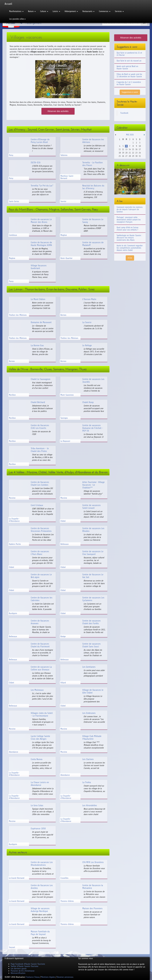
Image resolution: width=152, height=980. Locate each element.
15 (133, 149)
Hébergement (71, 11)
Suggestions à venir (130, 92)
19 (123, 153)
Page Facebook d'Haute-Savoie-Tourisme (28, 964)
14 (130, 149)
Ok (144, 23)
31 (140, 156)
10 (140, 146)
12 (123, 149)
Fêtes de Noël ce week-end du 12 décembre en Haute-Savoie (129, 75)
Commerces (105, 11)
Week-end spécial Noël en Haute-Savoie (127, 67)
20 (126, 153)
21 (130, 153)
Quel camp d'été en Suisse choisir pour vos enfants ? (127, 229)
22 (133, 153)
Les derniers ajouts (19, 969)
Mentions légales (48, 977)
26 (123, 156)
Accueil (8, 4)
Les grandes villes (17, 19)
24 (140, 153)
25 (120, 156)
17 (140, 149)
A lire (130, 258)
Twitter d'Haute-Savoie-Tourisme (25, 966)
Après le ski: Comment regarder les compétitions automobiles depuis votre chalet (130, 248)
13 (126, 149)
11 (120, 149)
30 (136, 156)
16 (136, 149)
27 (126, 156)
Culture (44, 11)
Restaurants (88, 11)
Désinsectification (18, 973)
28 (130, 156)
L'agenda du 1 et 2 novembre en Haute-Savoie (129, 83)
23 (136, 153)
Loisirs (56, 11)
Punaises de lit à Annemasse (23, 971)
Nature (32, 11)
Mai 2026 (130, 135)
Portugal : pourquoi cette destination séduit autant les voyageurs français (129, 220)
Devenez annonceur (65, 977)
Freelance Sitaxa (32, 977)
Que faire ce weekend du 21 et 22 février (129, 54)
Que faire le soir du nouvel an (129, 61)
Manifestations (16, 11)
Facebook (124, 113)
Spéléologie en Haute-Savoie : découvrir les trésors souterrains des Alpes (129, 238)
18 (120, 153)
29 (133, 156)
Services (119, 11)
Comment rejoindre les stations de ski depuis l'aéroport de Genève (130, 209)
